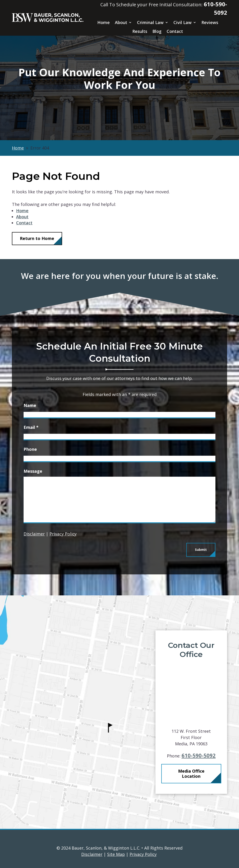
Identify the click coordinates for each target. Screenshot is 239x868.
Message (33, 471)
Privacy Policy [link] (143, 854)
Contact (175, 31)
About (121, 23)
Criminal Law (150, 23)
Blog (157, 31)
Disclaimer (34, 534)
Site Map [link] (116, 854)
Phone (30, 449)
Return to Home (37, 238)
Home (104, 23)
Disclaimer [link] (92, 854)
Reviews (210, 23)
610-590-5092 (206, 755)
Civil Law (183, 23)
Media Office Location (198, 774)
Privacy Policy (63, 534)
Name (30, 405)
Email (31, 427)
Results (140, 31)
